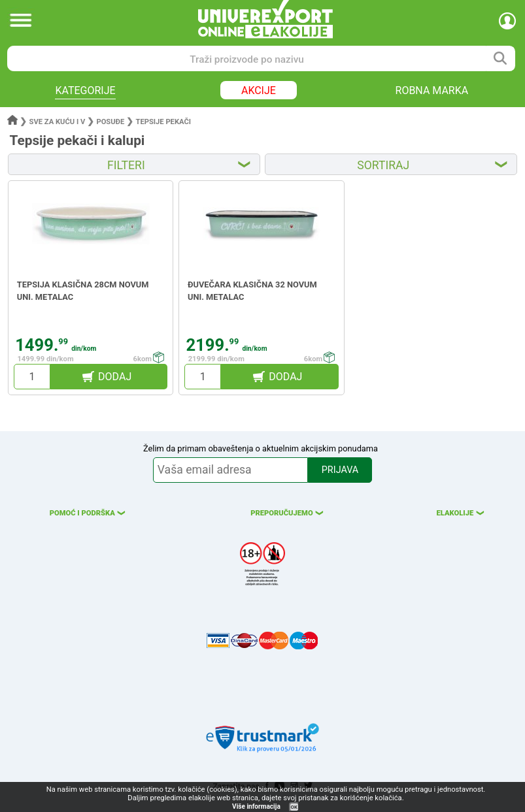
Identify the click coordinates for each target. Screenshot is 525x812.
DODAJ (115, 377)
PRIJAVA (340, 470)
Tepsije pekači (163, 122)
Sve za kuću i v (58, 122)
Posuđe (110, 122)
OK (294, 807)
